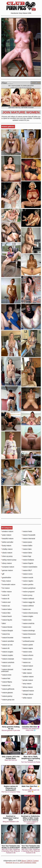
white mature (27, 698)
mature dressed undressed (7, 670)
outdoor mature (28, 677)
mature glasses (7, 693)
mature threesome (29, 634)
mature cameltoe (8, 641)
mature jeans (27, 542)
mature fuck (6, 685)
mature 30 (5, 595)
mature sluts (27, 620)
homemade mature (8, 584)
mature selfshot (28, 606)
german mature (7, 570)
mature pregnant (28, 592)
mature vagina (27, 648)
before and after (7, 542)
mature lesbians (28, 560)
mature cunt (6, 666)
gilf (3, 574)
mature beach (6, 616)
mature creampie (8, 659)
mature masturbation (30, 567)
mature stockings (28, 631)
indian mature (6, 592)
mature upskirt (27, 645)
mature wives (27, 659)
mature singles (27, 616)
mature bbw (6, 613)
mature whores (28, 655)
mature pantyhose (29, 588)
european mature (8, 567)
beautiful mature (7, 539)
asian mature (6, 535)
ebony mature (6, 563)
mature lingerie (28, 563)
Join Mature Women (21, 112)
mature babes (6, 609)
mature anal (6, 602)
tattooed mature (28, 691)
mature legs (26, 556)
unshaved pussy (28, 641)
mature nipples (27, 581)
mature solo (26, 627)
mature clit (5, 648)
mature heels (27, 531)
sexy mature (27, 684)
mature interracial (28, 539)
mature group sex (8, 700)
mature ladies (27, 546)
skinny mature (27, 687)
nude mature (27, 669)
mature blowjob (7, 631)
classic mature (7, 553)
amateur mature (7, 531)
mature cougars (7, 652)
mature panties (28, 584)
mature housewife (29, 535)
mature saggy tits (28, 602)
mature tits (26, 638)
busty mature (6, 546)
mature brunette (7, 638)
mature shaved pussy (30, 613)
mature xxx (26, 662)
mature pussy (27, 595)
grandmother (6, 577)
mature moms (27, 574)
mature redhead (28, 599)
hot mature (5, 588)
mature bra (5, 634)
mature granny (7, 696)
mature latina (27, 553)
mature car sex (7, 645)
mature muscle (27, 577)
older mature (27, 673)
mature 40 (5, 599)
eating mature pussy (9, 560)
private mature (27, 680)
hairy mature (6, 581)
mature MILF (27, 570)
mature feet (6, 678)
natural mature (27, 666)
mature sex (26, 609)
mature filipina (7, 682)
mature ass (6, 606)
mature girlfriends (8, 689)
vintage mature (28, 694)
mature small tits (28, 623)
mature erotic (6, 675)
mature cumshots (8, 662)
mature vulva (27, 652)
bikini (3, 623)
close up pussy (7, 556)
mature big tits (7, 620)
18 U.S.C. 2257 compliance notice (24, 863)
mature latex (27, 549)
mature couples (7, 655)
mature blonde (7, 627)
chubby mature (7, 549)
